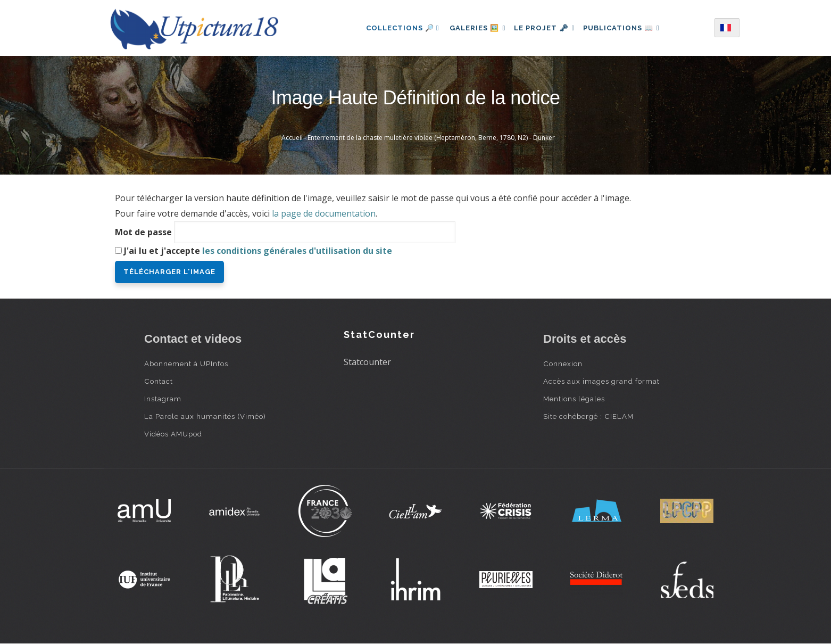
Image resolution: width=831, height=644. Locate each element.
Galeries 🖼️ (473, 28)
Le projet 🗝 (545, 28)
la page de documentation (324, 213)
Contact (159, 381)
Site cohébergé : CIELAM (588, 416)
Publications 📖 (626, 28)
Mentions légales (574, 399)
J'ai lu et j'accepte (258, 251)
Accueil (292, 138)
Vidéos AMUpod (173, 434)
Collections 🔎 (396, 28)
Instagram (163, 399)
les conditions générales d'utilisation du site (297, 251)
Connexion (563, 364)
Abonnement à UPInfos (186, 364)
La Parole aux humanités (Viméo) (205, 416)
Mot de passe (143, 232)
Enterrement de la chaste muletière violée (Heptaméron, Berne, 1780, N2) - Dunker (431, 138)
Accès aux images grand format (601, 381)
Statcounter (367, 362)
